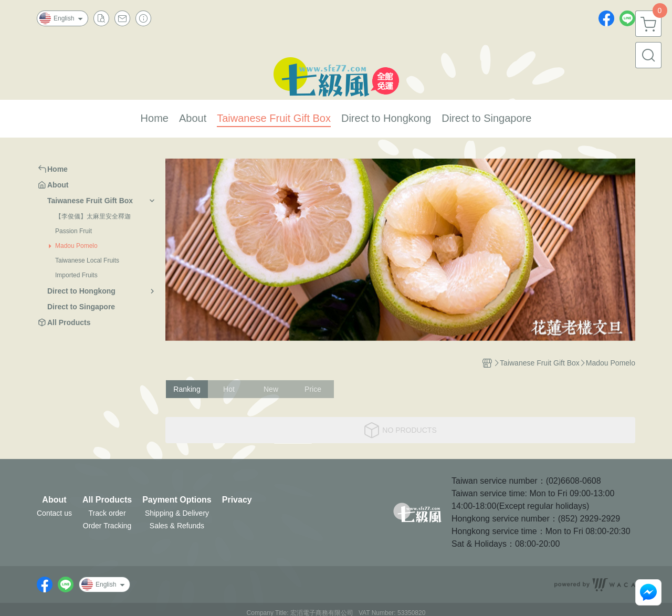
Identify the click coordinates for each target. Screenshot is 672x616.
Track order (107, 513)
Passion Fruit (73, 231)
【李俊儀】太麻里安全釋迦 (93, 216)
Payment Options (177, 500)
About (54, 500)
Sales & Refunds (177, 526)
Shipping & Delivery (177, 513)
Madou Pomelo (76, 246)
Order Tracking (107, 526)
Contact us (54, 513)
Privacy (237, 500)
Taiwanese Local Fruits (87, 260)
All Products (107, 500)
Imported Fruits (76, 275)
